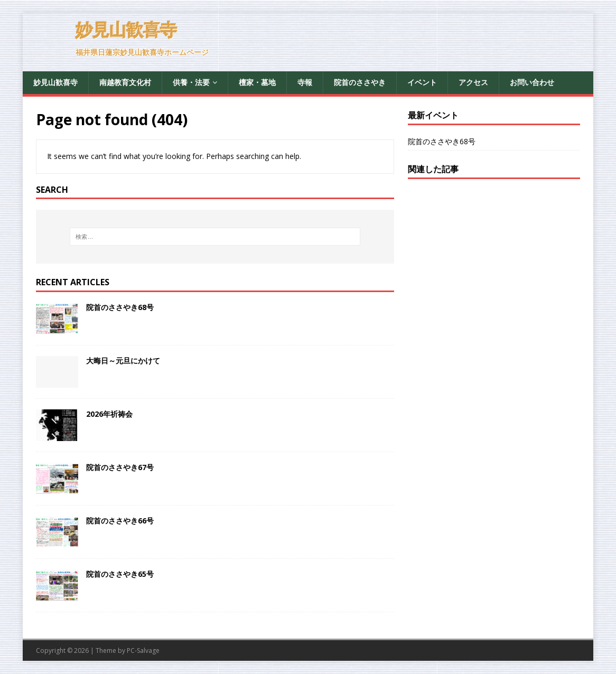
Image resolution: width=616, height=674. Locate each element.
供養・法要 (191, 82)
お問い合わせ (532, 82)
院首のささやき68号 (120, 307)
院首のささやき (360, 82)
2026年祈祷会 (109, 414)
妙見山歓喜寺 (55, 82)
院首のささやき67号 (120, 467)
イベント (422, 82)
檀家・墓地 (257, 82)
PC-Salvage (143, 650)
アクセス (473, 82)
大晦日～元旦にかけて (123, 361)
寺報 (305, 82)
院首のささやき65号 (120, 574)
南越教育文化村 (125, 82)
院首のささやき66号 (120, 521)
